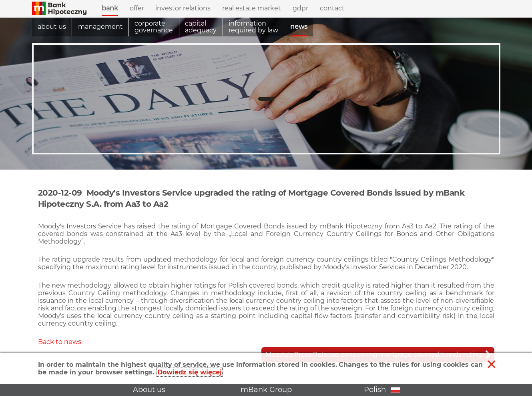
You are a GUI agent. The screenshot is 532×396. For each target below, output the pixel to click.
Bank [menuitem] (110, 6)
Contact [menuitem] (332, 8)
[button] (59, 9)
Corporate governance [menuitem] (154, 27)
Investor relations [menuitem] (183, 6)
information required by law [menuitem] (253, 27)
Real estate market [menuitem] (252, 8)
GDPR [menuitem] (300, 8)
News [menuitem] (299, 27)
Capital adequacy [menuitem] (201, 27)
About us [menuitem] (52, 27)
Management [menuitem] (100, 27)
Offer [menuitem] (137, 6)
